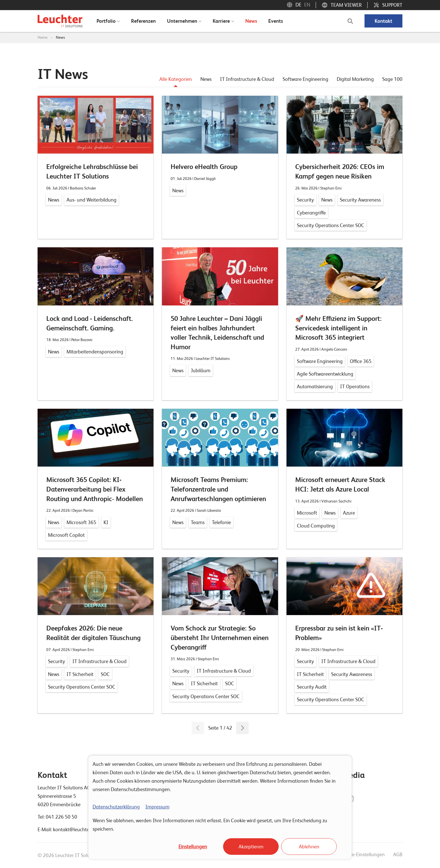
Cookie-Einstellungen (362, 854)
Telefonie (221, 522)
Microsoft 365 (81, 522)
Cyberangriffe (311, 213)
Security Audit (312, 687)
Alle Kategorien (176, 79)
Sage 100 (392, 79)
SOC (105, 674)
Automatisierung (315, 386)
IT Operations (355, 386)
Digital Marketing (355, 79)
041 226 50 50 (61, 817)
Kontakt (383, 21)
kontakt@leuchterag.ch (78, 829)
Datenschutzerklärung (116, 807)
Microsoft (307, 513)
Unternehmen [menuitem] (182, 21)
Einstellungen (193, 847)
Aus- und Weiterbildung (91, 200)
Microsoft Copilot (66, 535)
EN (307, 5)
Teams (198, 522)
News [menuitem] (251, 21)
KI (106, 522)
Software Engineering (305, 79)
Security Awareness (360, 200)
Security (305, 200)
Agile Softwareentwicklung (325, 374)
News (60, 37)
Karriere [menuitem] (221, 21)
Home (43, 37)
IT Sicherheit (80, 674)
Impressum (157, 807)
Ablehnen (309, 847)
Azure (349, 513)
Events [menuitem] (276, 21)
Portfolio (106, 21)
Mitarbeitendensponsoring (95, 352)
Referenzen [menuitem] (143, 21)
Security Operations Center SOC (331, 225)
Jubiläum (201, 370)
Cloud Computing (316, 526)
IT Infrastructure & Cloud (247, 79)
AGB (398, 854)
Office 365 (361, 361)
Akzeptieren (251, 847)
